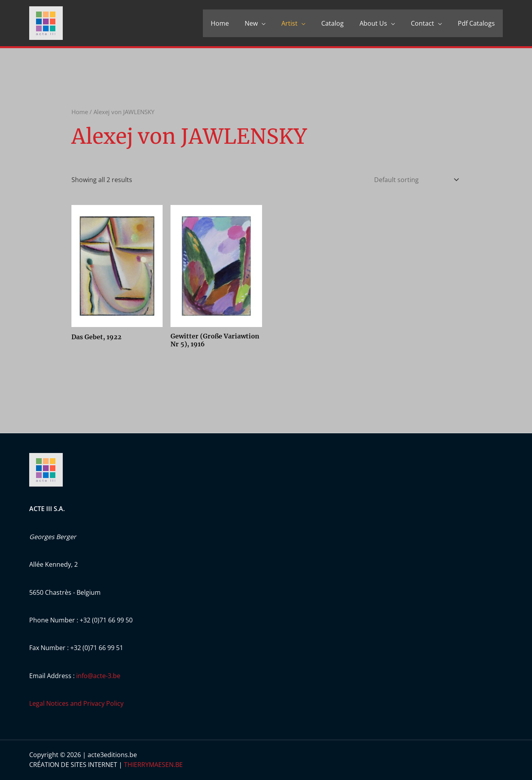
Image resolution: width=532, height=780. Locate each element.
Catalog (332, 23)
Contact (422, 23)
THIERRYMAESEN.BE (153, 765)
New (251, 23)
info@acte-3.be (98, 676)
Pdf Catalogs (476, 23)
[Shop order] (415, 180)
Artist (289, 23)
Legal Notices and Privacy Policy (76, 703)
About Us (373, 23)
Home (220, 23)
